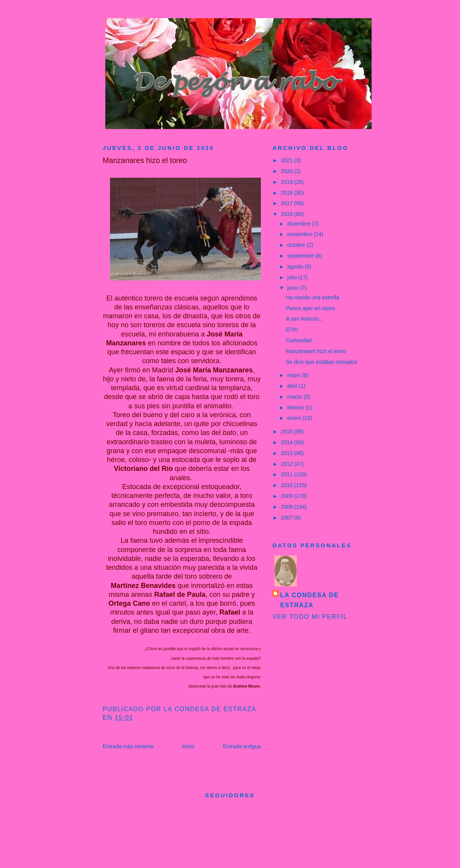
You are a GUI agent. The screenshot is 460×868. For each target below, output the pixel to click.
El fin (292, 330)
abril (293, 386)
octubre (297, 245)
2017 (288, 203)
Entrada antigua (242, 746)
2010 (288, 485)
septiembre (301, 256)
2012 (288, 464)
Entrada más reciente (128, 746)
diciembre (299, 224)
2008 (288, 507)
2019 (288, 182)
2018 (288, 193)
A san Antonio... (305, 319)
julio (293, 277)
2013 (288, 453)
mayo (294, 375)
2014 (288, 442)
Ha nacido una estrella (313, 297)
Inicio (188, 746)
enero (295, 418)
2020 (288, 171)
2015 (288, 431)
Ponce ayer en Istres (311, 308)
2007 (288, 518)
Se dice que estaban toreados (322, 362)
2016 (288, 214)
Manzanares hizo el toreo (316, 351)
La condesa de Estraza (309, 600)
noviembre (300, 234)
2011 (288, 474)
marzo (295, 397)
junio (293, 288)
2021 (288, 160)
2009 (288, 496)
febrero (296, 408)
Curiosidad (299, 340)
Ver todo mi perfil (310, 617)
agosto (296, 267)
